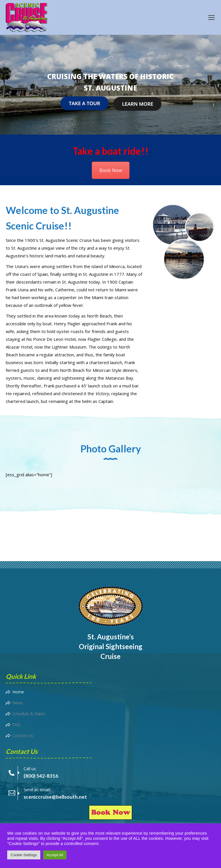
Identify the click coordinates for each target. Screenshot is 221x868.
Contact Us (23, 736)
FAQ (16, 725)
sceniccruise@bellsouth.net (55, 797)
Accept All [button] (55, 855)
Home (18, 692)
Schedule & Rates (29, 714)
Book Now (111, 170)
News (18, 703)
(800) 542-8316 (41, 776)
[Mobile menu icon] (212, 18)
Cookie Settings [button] (24, 855)
